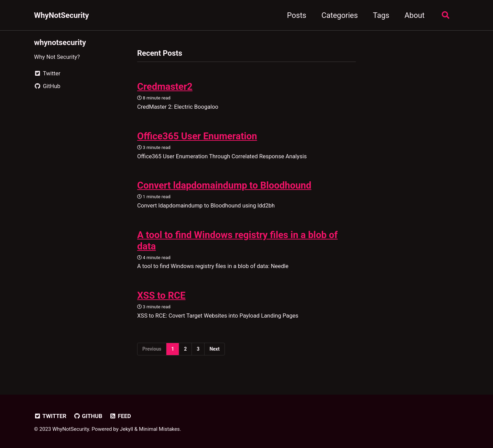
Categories (340, 15)
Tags (381, 15)
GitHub (88, 416)
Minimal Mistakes (159, 429)
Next (214, 349)
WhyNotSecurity (62, 15)
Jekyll (127, 429)
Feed (120, 416)
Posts (297, 15)
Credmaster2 (165, 87)
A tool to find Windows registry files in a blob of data (237, 241)
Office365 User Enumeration (197, 136)
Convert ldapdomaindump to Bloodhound (224, 185)
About (414, 15)
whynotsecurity (60, 42)
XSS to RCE (161, 295)
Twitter (50, 416)
